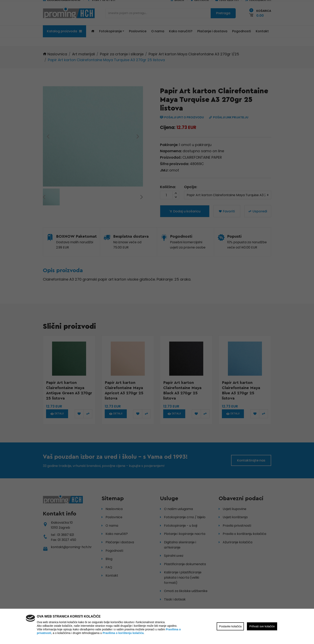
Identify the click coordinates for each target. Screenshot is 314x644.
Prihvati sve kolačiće (262, 626)
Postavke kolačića (230, 626)
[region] (157, 322)
